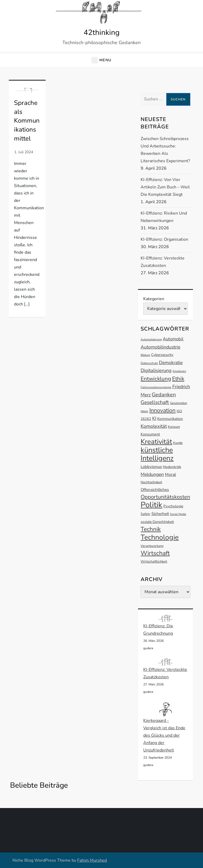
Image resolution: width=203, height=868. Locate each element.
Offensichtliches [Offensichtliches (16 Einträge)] (155, 490)
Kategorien (154, 299)
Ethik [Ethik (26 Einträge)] (178, 379)
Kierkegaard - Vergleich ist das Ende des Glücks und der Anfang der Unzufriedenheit (164, 735)
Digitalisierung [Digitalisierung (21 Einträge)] (156, 370)
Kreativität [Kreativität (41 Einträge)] (156, 442)
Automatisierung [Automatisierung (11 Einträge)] (151, 339)
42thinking (101, 33)
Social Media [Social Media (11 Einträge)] (178, 514)
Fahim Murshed (92, 860)
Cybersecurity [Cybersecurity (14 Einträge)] (162, 355)
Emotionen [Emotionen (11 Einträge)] (179, 371)
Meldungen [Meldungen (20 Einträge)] (152, 474)
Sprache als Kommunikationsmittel (27, 120)
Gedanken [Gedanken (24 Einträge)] (164, 395)
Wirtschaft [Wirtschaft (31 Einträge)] (155, 553)
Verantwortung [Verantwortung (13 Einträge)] (152, 546)
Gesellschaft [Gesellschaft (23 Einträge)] (155, 402)
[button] (101, 60)
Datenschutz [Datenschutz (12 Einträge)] (149, 363)
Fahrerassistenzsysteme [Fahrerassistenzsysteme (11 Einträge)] (156, 387)
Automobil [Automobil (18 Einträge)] (173, 339)
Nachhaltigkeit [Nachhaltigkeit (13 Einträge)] (151, 482)
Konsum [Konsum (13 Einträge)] (174, 427)
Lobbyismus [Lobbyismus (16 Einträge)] (151, 467)
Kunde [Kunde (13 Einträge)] (178, 443)
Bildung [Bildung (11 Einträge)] (145, 355)
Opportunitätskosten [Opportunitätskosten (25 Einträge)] (165, 497)
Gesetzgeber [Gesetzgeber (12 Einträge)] (179, 403)
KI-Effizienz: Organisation (164, 239)
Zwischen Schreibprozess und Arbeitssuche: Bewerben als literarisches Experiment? (165, 150)
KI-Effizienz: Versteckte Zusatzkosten (163, 262)
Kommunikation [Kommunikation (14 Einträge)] (170, 419)
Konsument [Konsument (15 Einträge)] (150, 434)
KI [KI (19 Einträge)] (154, 418)
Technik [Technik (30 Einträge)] (151, 529)
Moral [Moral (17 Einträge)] (170, 475)
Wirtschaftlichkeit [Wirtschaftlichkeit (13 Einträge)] (154, 561)
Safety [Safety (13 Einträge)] (146, 514)
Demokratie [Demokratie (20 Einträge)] (171, 363)
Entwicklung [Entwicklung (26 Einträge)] (156, 379)
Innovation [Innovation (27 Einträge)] (162, 410)
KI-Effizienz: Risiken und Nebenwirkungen (164, 217)
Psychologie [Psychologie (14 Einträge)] (173, 506)
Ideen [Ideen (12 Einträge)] (144, 411)
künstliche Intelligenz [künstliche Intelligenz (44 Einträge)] (157, 454)
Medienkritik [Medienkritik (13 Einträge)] (172, 467)
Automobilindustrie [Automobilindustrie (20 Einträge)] (160, 347)
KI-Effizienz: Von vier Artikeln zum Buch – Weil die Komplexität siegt (165, 187)
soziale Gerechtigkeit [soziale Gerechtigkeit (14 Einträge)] (157, 522)
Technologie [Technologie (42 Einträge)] (160, 537)
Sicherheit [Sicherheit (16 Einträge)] (160, 514)
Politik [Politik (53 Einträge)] (151, 505)
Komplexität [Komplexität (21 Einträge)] (154, 426)
